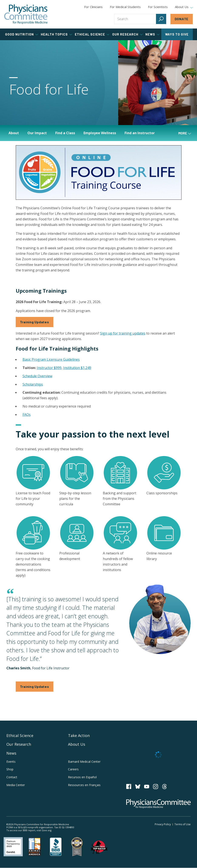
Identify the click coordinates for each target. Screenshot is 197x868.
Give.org (47, 830)
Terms (183, 824)
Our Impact (37, 133)
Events (11, 762)
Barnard (84, 762)
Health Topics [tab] (56, 34)
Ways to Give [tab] (177, 34)
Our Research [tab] (127, 34)
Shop (10, 769)
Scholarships (33, 384)
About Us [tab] (184, 7)
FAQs (27, 415)
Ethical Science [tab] (92, 34)
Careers (73, 769)
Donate (182, 19)
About (14, 133)
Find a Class (65, 133)
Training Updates (35, 322)
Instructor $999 (49, 368)
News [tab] (152, 34)
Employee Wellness (100, 133)
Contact (12, 777)
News (11, 753)
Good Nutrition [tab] (22, 34)
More (185, 133)
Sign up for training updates (123, 333)
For (125, 7)
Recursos (82, 777)
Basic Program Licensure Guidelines (51, 359)
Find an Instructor (140, 133)
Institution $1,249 (77, 368)
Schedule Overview (37, 376)
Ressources (84, 785)
